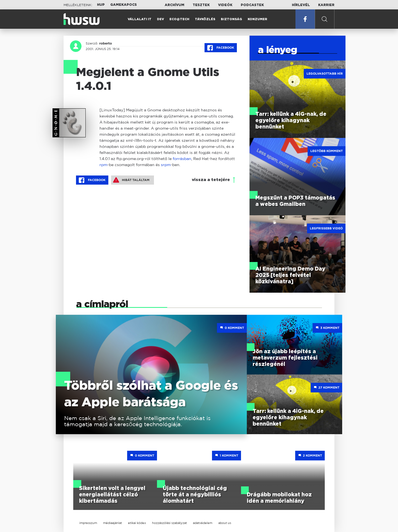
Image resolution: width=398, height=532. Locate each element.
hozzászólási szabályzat (169, 523)
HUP (101, 5)
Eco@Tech (179, 19)
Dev (160, 19)
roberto (106, 43)
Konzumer (257, 19)
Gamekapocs (124, 5)
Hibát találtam (131, 180)
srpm (166, 165)
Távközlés (205, 19)
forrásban (182, 158)
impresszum (88, 523)
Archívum (175, 5)
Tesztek (201, 5)
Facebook (221, 48)
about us (225, 523)
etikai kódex (137, 523)
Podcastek (252, 5)
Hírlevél (301, 5)
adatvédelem (203, 523)
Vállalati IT (140, 19)
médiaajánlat (112, 523)
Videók (225, 5)
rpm (103, 165)
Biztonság (231, 19)
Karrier (326, 5)
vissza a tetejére (211, 180)
